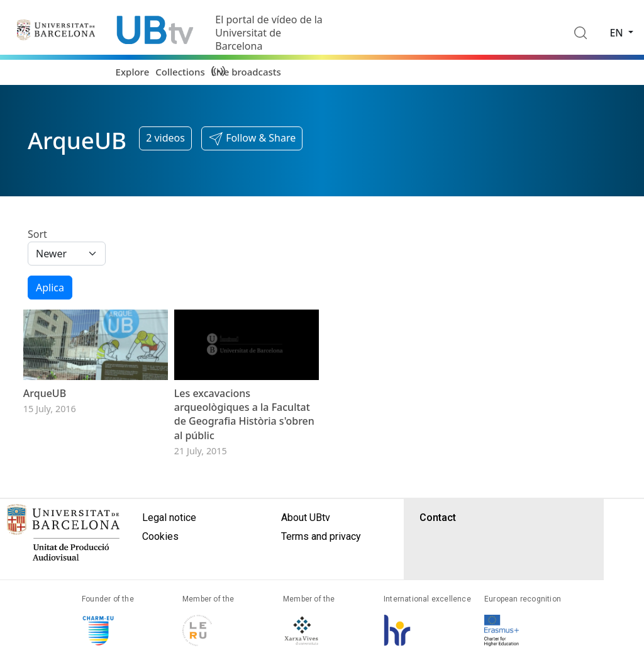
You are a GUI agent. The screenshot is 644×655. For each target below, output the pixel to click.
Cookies (160, 563)
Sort (37, 234)
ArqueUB (45, 420)
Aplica (50, 288)
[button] (252, 138)
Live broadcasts (246, 72)
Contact (438, 544)
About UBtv (306, 544)
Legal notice (169, 544)
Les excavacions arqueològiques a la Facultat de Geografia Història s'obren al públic (244, 441)
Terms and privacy (321, 563)
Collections (180, 72)
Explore (133, 72)
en (618, 33)
